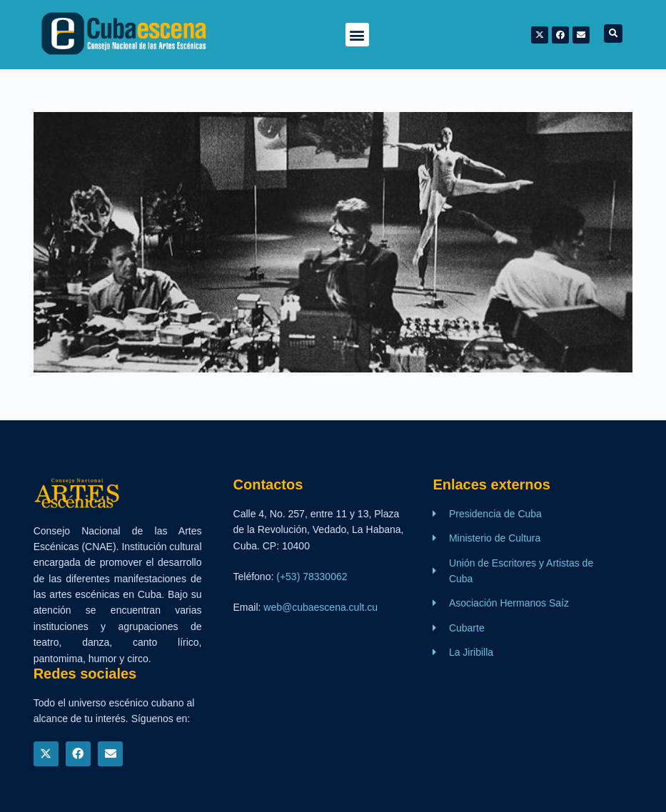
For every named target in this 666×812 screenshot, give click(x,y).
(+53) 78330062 (312, 577)
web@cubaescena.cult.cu (321, 607)
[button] (357, 35)
